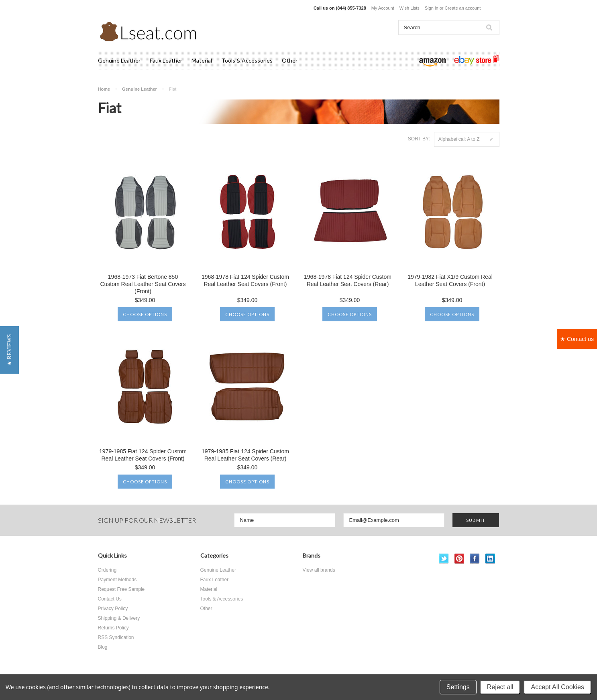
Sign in (432, 8)
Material (202, 60)
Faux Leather (166, 60)
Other (290, 60)
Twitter (444, 559)
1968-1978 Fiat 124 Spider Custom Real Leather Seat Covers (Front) (245, 280)
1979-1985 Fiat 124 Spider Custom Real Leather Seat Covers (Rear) (245, 455)
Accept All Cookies (557, 687)
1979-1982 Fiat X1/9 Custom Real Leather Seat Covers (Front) (450, 280)
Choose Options (145, 314)
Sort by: (419, 139)
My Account (383, 8)
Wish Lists (410, 8)
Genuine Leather (119, 60)
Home (104, 89)
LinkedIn (490, 559)
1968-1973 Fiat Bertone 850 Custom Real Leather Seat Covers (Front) (143, 284)
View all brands (319, 570)
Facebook (475, 559)
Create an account (463, 8)
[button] (9, 350)
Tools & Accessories (247, 60)
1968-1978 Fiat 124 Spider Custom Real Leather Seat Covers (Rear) (348, 280)
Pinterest (459, 559)
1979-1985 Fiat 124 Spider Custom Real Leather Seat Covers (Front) (143, 455)
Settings (458, 687)
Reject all (500, 687)
